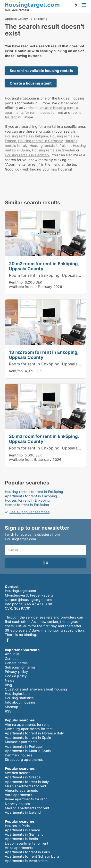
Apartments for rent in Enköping (31, 496)
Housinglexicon (17, 694)
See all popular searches (29, 512)
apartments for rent (21, 112)
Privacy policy (16, 672)
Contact (11, 658)
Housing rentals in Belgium (26, 136)
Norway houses (17, 804)
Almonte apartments (21, 790)
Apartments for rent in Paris (27, 852)
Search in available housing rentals (41, 71)
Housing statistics (19, 698)
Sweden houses (18, 773)
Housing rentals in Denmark (27, 155)
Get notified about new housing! (76, 5)
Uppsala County (16, 19)
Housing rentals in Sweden (54, 150)
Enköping (41, 19)
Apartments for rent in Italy (27, 782)
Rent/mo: (17, 282)
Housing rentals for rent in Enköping (34, 492)
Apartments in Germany (24, 834)
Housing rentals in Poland (50, 146)
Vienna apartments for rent (27, 724)
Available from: (21, 287)
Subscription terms (20, 667)
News (9, 680)
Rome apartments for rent (26, 799)
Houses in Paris (17, 826)
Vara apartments (18, 795)
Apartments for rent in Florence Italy (34, 733)
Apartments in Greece (23, 777)
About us (12, 654)
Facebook (8, 640)
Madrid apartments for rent (27, 808)
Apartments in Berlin (21, 839)
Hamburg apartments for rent (29, 729)
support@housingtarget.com (28, 600)
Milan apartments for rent (26, 786)
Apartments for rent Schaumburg (32, 856)
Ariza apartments (19, 848)
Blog (8, 685)
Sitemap (12, 707)
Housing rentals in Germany (40, 141)
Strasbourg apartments (24, 759)
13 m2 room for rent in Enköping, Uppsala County (44, 355)
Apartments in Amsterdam (26, 861)
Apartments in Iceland (23, 812)
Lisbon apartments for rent (27, 843)
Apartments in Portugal (24, 746)
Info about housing (20, 702)
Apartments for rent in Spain (28, 737)
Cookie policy (16, 676)
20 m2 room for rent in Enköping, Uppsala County (44, 266)
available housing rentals (58, 108)
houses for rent (51, 112)
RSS (8, 711)
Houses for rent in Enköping (27, 500)
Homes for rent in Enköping (27, 505)
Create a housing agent (31, 83)
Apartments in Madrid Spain (28, 751)
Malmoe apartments (21, 742)
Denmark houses (18, 755)
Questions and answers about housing (36, 689)
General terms (16, 663)
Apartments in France (22, 830)
